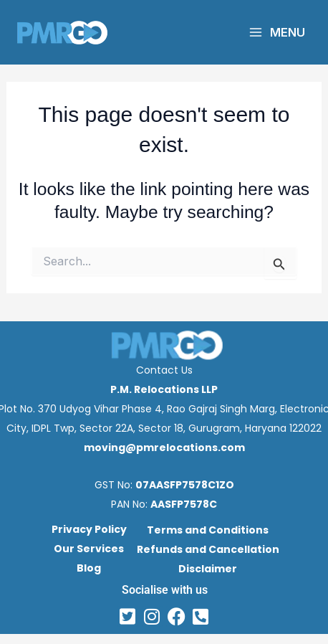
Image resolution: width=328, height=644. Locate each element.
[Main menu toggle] (277, 32)
